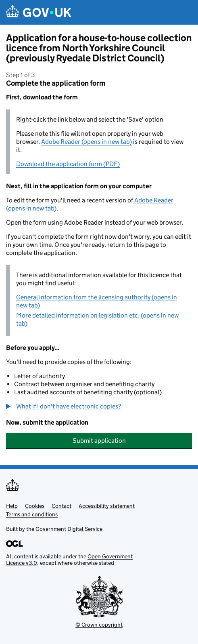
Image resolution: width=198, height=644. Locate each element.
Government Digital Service (69, 529)
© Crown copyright (99, 625)
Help (12, 506)
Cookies (35, 506)
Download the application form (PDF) (68, 164)
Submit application (99, 441)
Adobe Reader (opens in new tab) (86, 142)
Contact (61, 506)
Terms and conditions (32, 514)
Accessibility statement (107, 506)
